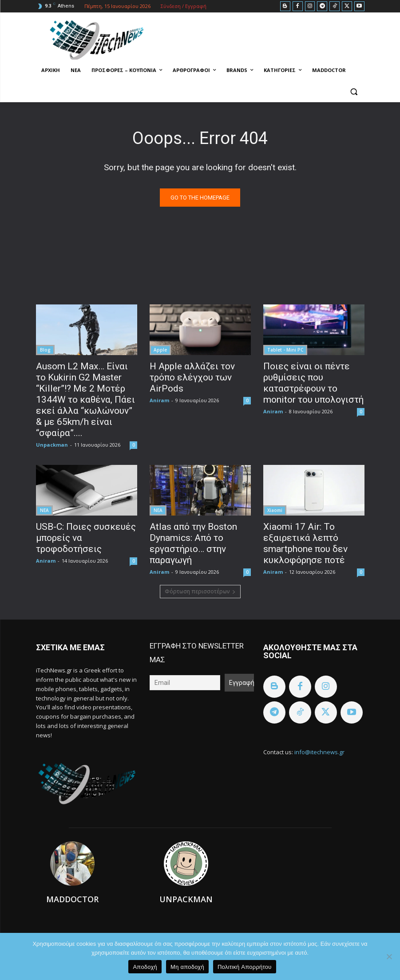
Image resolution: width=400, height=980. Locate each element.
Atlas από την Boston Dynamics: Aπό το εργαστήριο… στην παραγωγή (193, 543)
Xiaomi (275, 510)
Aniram (159, 400)
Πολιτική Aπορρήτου (245, 967)
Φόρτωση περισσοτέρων (200, 591)
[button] (354, 92)
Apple (160, 350)
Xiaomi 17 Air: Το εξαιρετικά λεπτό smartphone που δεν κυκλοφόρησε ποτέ (305, 543)
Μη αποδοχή (187, 967)
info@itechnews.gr (319, 752)
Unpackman (52, 445)
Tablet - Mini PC (285, 350)
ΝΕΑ (44, 510)
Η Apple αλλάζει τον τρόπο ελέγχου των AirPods (192, 377)
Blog (45, 350)
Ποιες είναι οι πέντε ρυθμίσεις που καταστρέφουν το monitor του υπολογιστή (313, 383)
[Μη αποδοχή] (389, 956)
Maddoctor (72, 899)
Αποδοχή (145, 967)
